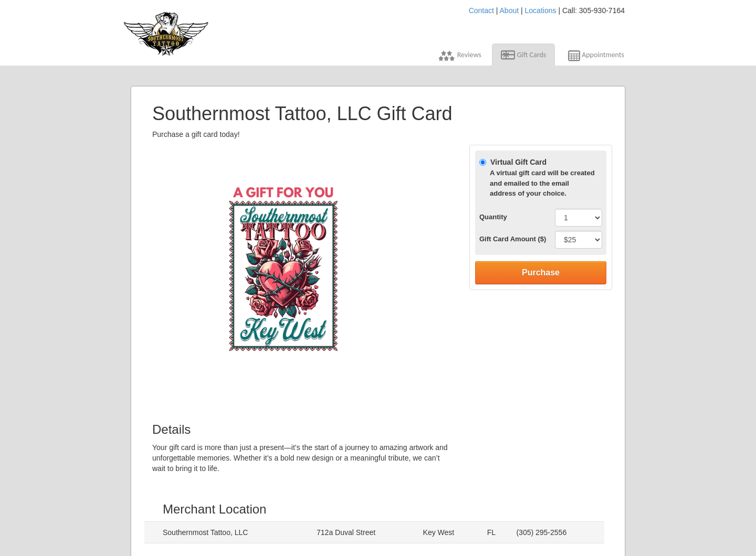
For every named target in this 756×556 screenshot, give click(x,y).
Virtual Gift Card (538, 178)
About (510, 10)
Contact (481, 10)
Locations (541, 10)
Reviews (460, 56)
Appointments (595, 57)
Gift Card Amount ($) (513, 239)
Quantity (493, 217)
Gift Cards (524, 55)
